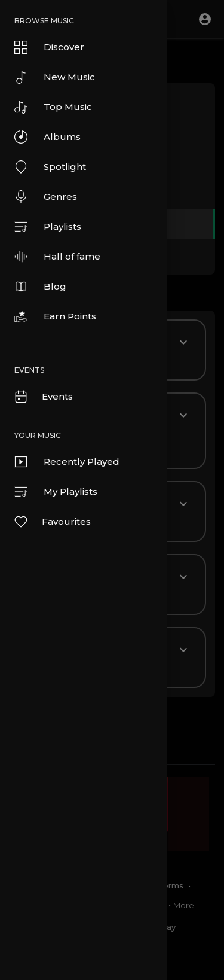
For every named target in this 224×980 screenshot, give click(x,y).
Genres (46, 197)
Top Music (53, 107)
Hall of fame (57, 257)
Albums (47, 137)
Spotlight (50, 167)
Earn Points (55, 316)
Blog (40, 287)
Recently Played (67, 462)
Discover (49, 47)
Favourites (52, 522)
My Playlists (56, 492)
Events (43, 397)
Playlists (48, 227)
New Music (55, 77)
